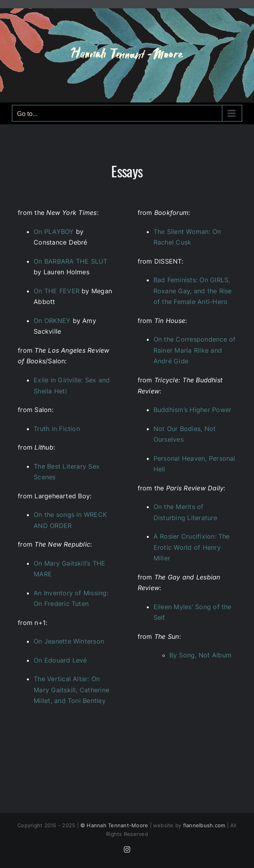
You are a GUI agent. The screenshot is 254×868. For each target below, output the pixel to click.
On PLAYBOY (54, 232)
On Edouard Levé (60, 660)
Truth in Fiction (57, 429)
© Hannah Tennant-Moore (114, 825)
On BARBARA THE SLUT (71, 261)
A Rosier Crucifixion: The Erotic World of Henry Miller (192, 547)
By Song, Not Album (200, 655)
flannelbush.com (204, 825)
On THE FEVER (57, 291)
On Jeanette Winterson (69, 641)
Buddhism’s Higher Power (193, 410)
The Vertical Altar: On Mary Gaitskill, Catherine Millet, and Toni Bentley (71, 690)
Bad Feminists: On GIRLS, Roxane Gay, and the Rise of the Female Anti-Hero (193, 291)
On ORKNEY (52, 321)
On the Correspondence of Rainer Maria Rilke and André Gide (195, 350)
